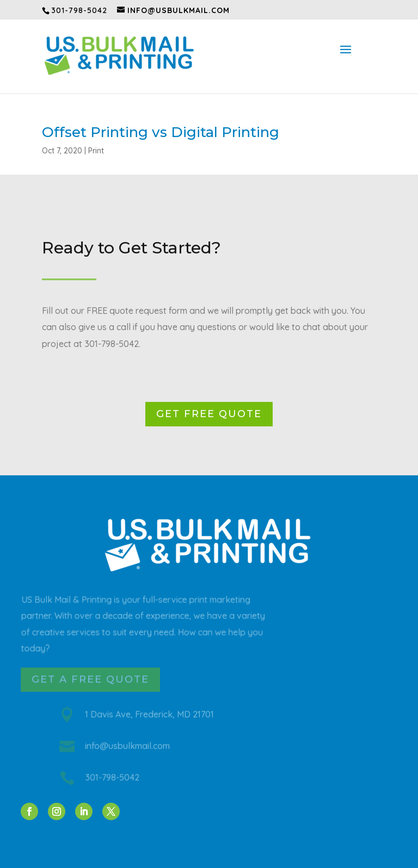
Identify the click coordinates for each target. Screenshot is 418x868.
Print (96, 151)
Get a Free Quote (91, 679)
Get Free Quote (209, 414)
